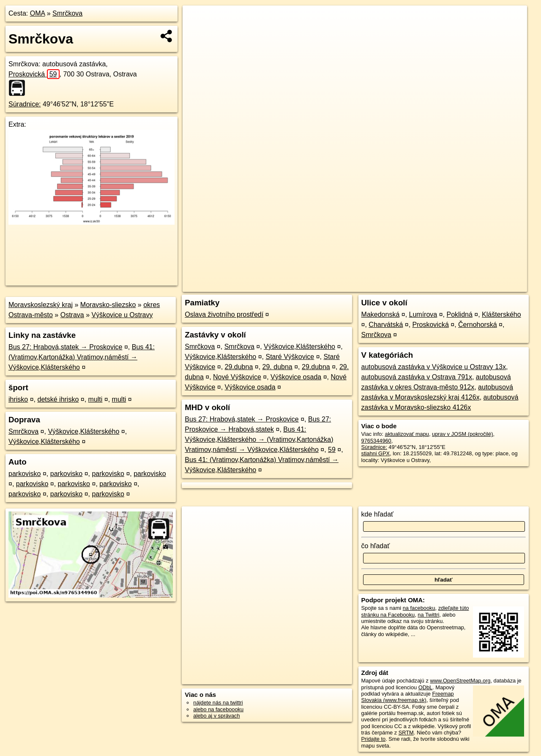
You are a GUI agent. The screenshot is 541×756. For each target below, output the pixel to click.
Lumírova (423, 314)
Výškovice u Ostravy (122, 315)
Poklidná (459, 314)
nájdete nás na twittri (218, 703)
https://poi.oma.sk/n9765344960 (489, 286)
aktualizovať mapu (407, 434)
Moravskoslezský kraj (41, 305)
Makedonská (381, 314)
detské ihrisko (58, 399)
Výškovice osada (296, 377)
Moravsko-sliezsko (108, 305)
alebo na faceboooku (218, 709)
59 (332, 450)
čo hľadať (376, 546)
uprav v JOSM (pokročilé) (462, 434)
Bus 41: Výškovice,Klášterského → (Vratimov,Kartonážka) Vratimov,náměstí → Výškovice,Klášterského (259, 439)
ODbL (425, 687)
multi (96, 399)
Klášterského (501, 314)
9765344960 (376, 441)
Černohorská (478, 325)
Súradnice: (25, 104)
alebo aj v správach (216, 716)
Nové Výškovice (237, 377)
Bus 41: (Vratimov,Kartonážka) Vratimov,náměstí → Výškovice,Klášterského (82, 357)
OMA (38, 13)
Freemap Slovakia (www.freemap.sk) (408, 697)
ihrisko (18, 399)
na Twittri (428, 615)
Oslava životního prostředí (224, 314)
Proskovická (34, 74)
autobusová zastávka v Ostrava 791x (417, 377)
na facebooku (419, 608)
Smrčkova (67, 13)
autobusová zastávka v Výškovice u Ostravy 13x (434, 367)
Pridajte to (374, 739)
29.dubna (239, 367)
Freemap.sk (425, 286)
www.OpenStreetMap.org (460, 681)
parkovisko (25, 474)
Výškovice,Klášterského (83, 431)
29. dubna (277, 367)
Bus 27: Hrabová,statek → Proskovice (65, 347)
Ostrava (72, 315)
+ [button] (197, 20)
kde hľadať (378, 514)
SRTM (406, 733)
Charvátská (386, 325)
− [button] (197, 33)
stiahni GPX (376, 453)
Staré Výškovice (290, 357)
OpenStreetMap (381, 286)
